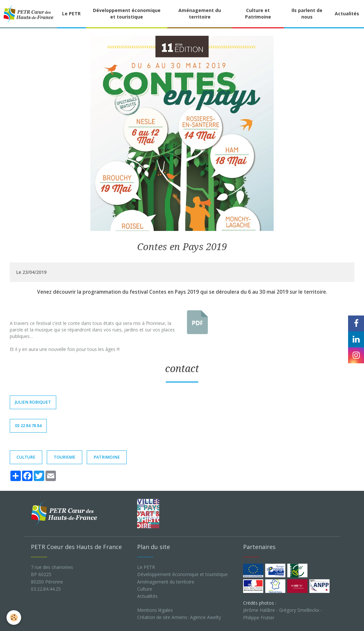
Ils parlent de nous (307, 13)
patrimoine (107, 457)
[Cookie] (14, 618)
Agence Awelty (206, 617)
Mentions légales (155, 610)
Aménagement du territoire (200, 13)
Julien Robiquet (33, 402)
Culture (145, 589)
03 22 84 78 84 (28, 426)
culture (26, 457)
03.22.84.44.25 (46, 589)
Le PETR (71, 13)
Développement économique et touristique (127, 13)
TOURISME (65, 457)
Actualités (347, 13)
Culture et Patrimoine (258, 13)
